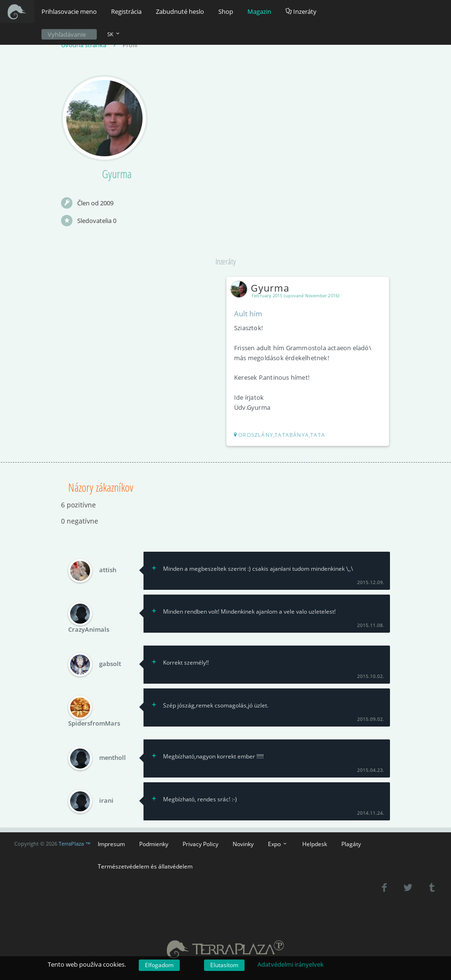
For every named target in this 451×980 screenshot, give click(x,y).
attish (108, 570)
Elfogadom (159, 965)
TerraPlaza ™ (75, 844)
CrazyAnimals (89, 629)
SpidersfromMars (94, 723)
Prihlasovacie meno (69, 11)
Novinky (243, 844)
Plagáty (351, 844)
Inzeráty (301, 11)
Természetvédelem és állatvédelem (145, 866)
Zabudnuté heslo (180, 11)
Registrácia (126, 11)
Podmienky (154, 844)
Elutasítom (224, 965)
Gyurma (262, 288)
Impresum (111, 844)
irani (106, 801)
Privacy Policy (200, 844)
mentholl (113, 758)
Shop (226, 11)
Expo (278, 844)
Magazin (259, 11)
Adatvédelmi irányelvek (291, 964)
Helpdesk (315, 844)
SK (114, 34)
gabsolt (110, 664)
